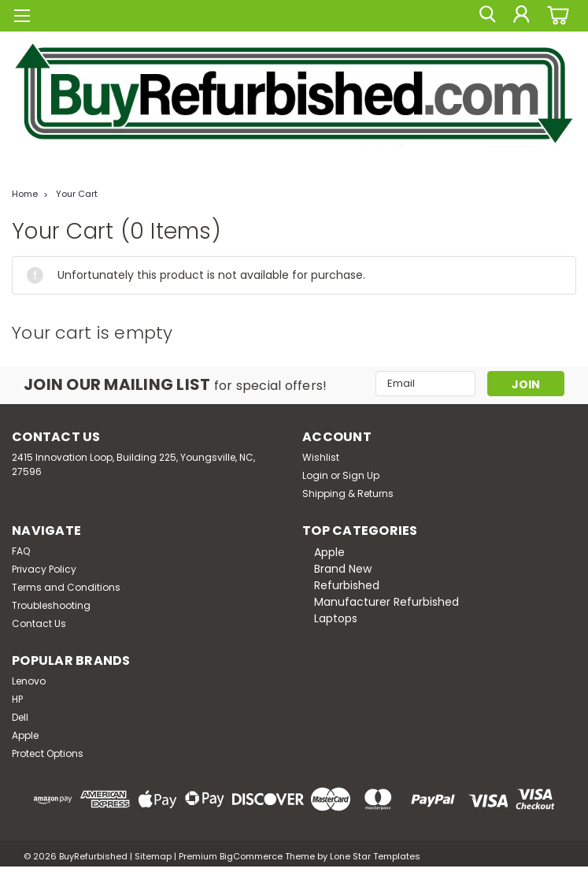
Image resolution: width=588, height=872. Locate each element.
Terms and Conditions (66, 587)
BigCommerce (251, 856)
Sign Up (361, 475)
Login (315, 475)
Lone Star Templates (375, 856)
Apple (329, 552)
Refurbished (347, 585)
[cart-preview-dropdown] (556, 15)
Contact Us (39, 623)
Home (25, 194)
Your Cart (77, 194)
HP (17, 699)
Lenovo (29, 681)
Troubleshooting (51, 605)
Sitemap (153, 856)
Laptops (336, 618)
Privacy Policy (44, 569)
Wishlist (321, 457)
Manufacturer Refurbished (386, 602)
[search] (486, 16)
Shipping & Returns (348, 494)
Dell (20, 717)
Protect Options (48, 753)
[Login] (521, 16)
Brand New (343, 569)
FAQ (21, 551)
